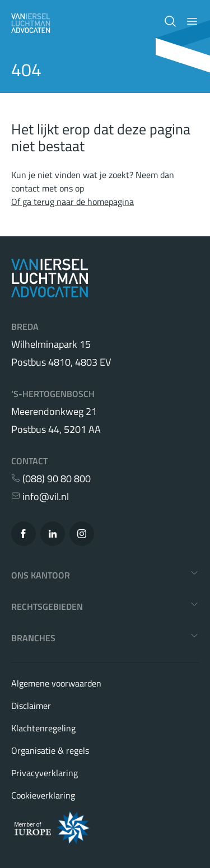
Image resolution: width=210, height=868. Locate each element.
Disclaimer (31, 706)
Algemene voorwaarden (56, 683)
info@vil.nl (40, 497)
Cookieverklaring (43, 795)
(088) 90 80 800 (51, 479)
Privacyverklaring (45, 773)
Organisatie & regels (50, 750)
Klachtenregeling (43, 728)
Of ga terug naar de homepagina (73, 202)
